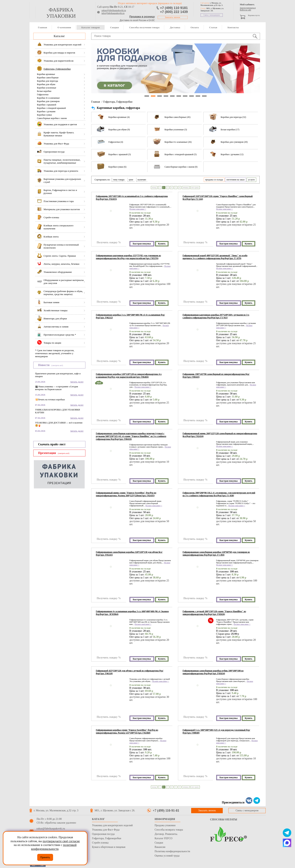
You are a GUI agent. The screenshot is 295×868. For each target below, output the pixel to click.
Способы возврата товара (169, 830)
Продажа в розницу (142, 17)
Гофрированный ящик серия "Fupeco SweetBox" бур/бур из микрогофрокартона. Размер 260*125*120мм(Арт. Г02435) (126, 494)
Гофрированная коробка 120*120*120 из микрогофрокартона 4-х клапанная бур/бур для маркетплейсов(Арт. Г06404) (129, 376)
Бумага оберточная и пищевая (109, 847)
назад (154, 187)
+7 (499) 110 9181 (174, 8)
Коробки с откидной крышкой (51, 108)
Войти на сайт (246, 10)
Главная (43, 27)
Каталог (59, 36)
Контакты (233, 27)
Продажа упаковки (165, 825)
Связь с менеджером (212, 15)
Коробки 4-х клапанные (48, 98)
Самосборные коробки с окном (52, 118)
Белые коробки (44, 91)
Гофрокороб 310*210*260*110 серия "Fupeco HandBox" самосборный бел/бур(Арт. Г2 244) (218, 198)
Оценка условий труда (167, 856)
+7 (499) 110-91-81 (166, 811)
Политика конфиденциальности (172, 851)
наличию (142, 180)
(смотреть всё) (57, 365)
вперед (186, 187)
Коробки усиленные (47, 88)
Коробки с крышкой (47, 105)
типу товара (119, 180)
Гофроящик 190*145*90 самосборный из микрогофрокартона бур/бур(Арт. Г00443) (216, 376)
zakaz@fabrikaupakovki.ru (114, 10)
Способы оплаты (224, 820)
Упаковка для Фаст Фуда (106, 830)
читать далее (77, 382)
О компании (64, 27)
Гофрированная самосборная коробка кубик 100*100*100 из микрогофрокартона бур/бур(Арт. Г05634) (213, 672)
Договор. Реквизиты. (166, 834)
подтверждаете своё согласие (61, 841)
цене (131, 180)
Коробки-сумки (44, 115)
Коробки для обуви (46, 84)
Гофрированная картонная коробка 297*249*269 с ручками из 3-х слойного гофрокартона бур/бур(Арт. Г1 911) (216, 316)
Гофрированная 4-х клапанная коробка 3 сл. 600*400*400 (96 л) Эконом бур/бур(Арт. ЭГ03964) (132, 613)
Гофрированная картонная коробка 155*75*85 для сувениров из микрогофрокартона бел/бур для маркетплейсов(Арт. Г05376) (128, 257)
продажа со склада (214, 180)
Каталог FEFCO (163, 838)
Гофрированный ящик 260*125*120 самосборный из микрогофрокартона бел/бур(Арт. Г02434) (220, 435)
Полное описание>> (138, 209)
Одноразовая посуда (103, 834)
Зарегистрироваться (248, 8)
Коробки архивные (46, 74)
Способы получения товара (144, 27)
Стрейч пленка (100, 843)
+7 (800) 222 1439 (174, 12)
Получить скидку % (109, 242)
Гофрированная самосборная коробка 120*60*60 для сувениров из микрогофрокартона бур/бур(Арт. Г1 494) (216, 553)
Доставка (175, 27)
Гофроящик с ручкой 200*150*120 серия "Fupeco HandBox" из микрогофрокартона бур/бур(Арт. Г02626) (214, 613)
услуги (251, 180)
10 (204, 96)
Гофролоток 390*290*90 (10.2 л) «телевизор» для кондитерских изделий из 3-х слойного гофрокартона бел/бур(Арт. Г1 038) (219, 494)
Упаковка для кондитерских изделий (112, 825)
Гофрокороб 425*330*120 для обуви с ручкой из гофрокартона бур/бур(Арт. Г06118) (130, 672)
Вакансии (160, 847)
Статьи (213, 27)
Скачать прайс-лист (52, 444)
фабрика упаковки (61, 13)
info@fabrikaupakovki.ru (113, 13)
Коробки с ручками (46, 111)
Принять (45, 857)
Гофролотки (43, 95)
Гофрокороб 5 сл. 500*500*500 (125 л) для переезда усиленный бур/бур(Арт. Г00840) (216, 731)
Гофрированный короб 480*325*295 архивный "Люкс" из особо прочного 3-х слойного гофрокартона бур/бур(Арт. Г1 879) (215, 257)
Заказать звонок (173, 17)
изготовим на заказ (236, 180)
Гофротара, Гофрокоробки (118, 102)
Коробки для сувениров (48, 101)
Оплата (195, 27)
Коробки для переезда (48, 81)
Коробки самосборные (48, 78)
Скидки (114, 27)
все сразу (195, 187)
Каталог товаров (90, 27)
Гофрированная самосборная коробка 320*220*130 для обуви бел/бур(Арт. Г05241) (129, 553)
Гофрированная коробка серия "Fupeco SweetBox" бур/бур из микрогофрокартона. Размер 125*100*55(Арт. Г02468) (127, 731)
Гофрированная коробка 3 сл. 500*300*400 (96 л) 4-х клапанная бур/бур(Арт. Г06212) (130, 316)
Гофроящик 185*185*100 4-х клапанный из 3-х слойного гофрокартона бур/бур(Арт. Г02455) (132, 198)
